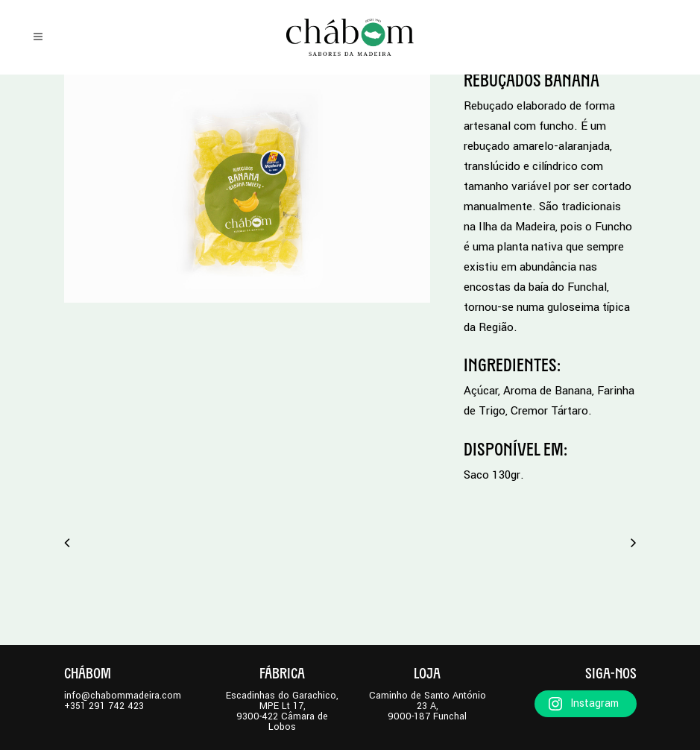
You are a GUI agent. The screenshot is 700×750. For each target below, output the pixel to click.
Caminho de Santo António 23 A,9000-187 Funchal (428, 706)
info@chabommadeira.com (123, 696)
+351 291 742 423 (104, 706)
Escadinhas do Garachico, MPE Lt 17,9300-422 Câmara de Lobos (282, 711)
